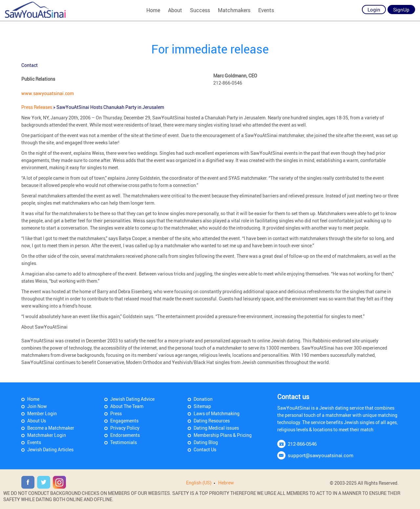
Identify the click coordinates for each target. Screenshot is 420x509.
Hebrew (226, 483)
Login (374, 10)
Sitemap (202, 406)
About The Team (127, 406)
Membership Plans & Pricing (223, 435)
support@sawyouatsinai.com (321, 455)
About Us (37, 421)
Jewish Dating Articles (50, 449)
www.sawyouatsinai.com (48, 93)
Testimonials (124, 442)
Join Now (37, 406)
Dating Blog (206, 442)
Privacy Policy (125, 428)
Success (200, 10)
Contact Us (205, 449)
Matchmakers (234, 10)
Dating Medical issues (216, 428)
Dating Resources (212, 421)
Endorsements (125, 435)
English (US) (199, 483)
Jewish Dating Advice (132, 399)
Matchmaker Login (47, 435)
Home (153, 10)
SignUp (401, 10)
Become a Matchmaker (51, 428)
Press (116, 413)
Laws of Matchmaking (217, 413)
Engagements (124, 421)
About (175, 10)
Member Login (42, 413)
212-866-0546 (302, 444)
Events (266, 10)
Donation (203, 399)
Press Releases (37, 107)
